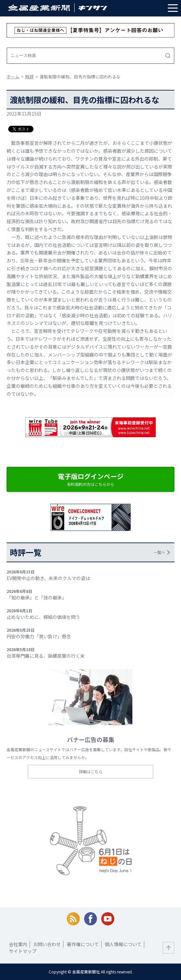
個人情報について (123, 944)
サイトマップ (23, 951)
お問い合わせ (47, 944)
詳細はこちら (91, 771)
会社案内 (18, 944)
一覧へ (159, 552)
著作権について (83, 944)
